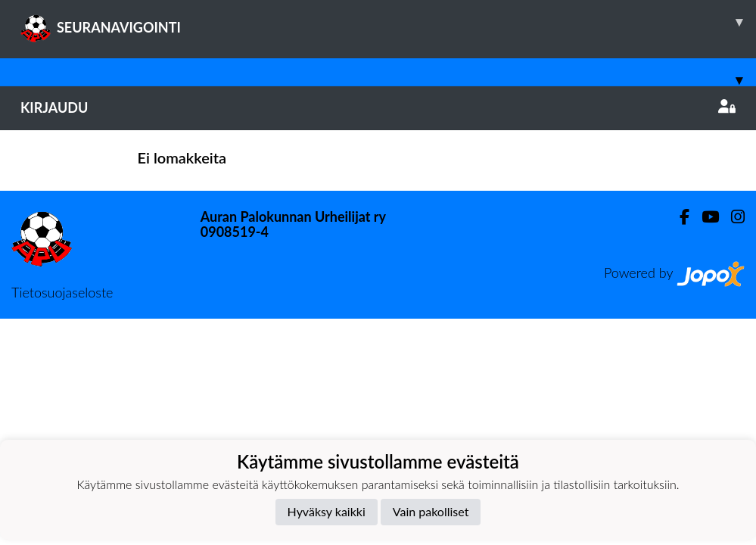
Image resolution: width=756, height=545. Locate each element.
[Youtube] (704, 217)
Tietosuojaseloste (62, 292)
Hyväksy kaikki (327, 511)
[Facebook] (678, 217)
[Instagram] (732, 217)
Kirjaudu (378, 107)
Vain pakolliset (431, 511)
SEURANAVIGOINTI (388, 22)
